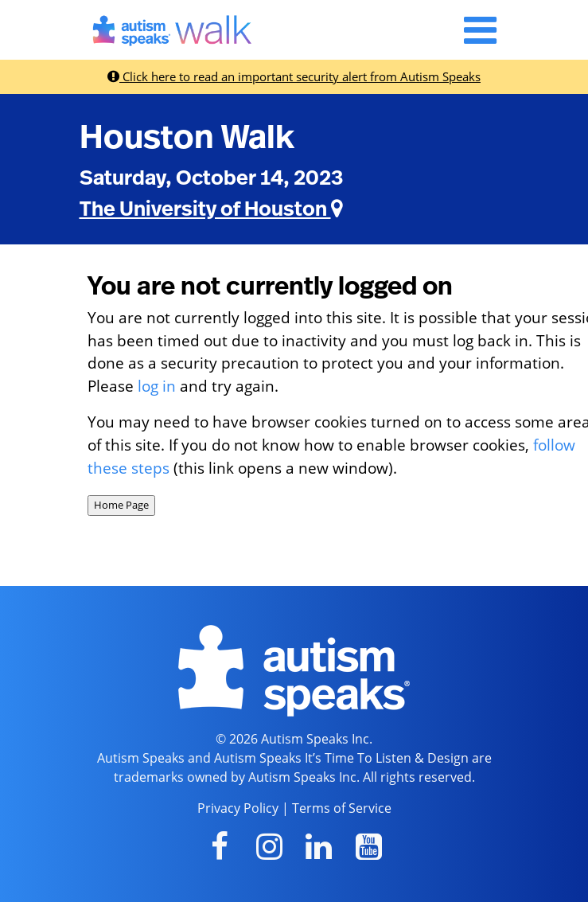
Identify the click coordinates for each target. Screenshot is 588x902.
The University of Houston (211, 209)
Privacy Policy (238, 808)
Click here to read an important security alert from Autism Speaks (294, 76)
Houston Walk (187, 138)
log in (157, 386)
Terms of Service (342, 808)
